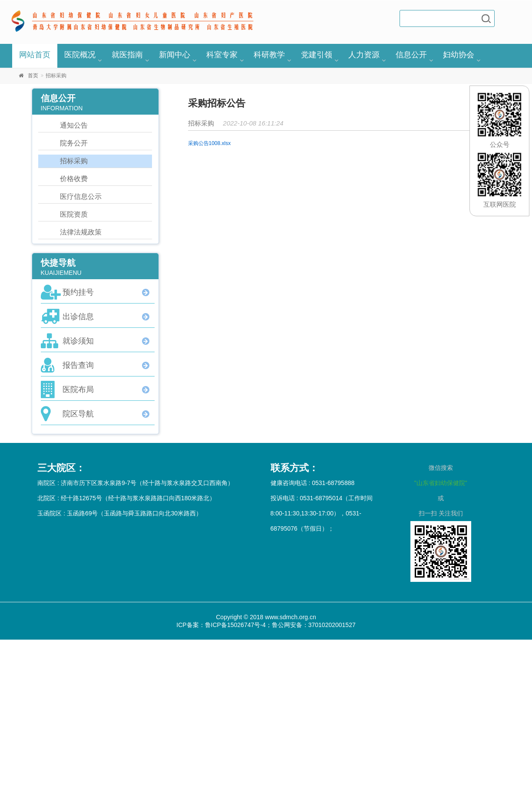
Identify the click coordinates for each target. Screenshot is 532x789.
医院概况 (80, 55)
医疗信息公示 (81, 196)
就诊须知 (78, 341)
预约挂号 (78, 292)
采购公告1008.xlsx (210, 143)
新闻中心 (175, 55)
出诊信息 (78, 317)
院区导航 (78, 414)
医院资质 (74, 214)
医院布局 (78, 390)
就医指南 (127, 55)
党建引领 (317, 55)
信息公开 (411, 55)
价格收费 (74, 179)
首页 (33, 76)
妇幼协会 (459, 55)
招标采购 (74, 161)
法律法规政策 (81, 232)
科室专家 (222, 55)
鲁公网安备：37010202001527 (314, 625)
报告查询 (78, 365)
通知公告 (74, 125)
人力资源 (364, 55)
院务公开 (74, 143)
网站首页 (35, 55)
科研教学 (269, 55)
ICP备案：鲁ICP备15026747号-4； (224, 625)
